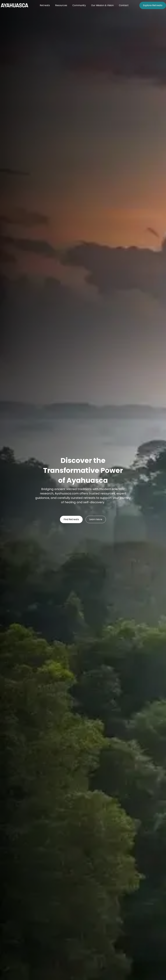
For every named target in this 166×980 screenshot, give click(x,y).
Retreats (45, 5)
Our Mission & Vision (102, 5)
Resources (61, 5)
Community (79, 5)
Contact (124, 5)
